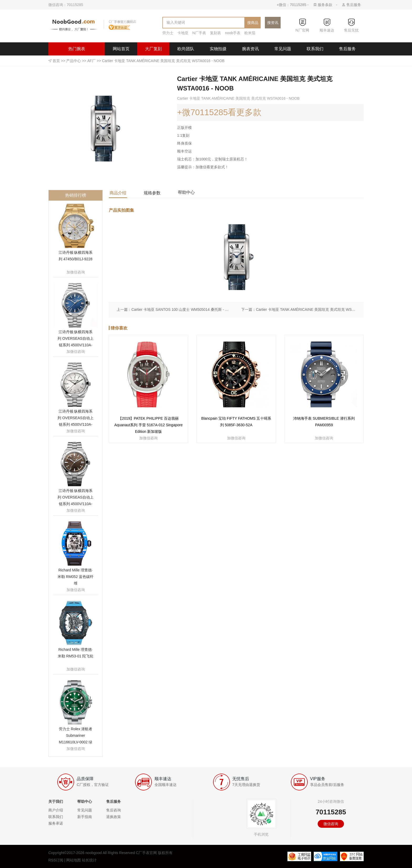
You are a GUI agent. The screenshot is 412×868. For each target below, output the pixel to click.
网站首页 (121, 49)
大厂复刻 (153, 49)
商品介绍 (118, 193)
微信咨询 (331, 824)
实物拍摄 (218, 49)
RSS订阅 (56, 860)
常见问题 (283, 49)
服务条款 (325, 5)
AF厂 (91, 61)
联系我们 (315, 49)
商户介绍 (56, 810)
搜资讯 (273, 23)
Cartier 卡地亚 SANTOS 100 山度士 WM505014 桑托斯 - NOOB (181, 309)
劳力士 (168, 33)
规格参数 (152, 193)
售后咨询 (114, 810)
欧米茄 (250, 33)
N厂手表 (199, 33)
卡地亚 (183, 33)
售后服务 (354, 5)
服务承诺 (56, 823)
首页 (56, 61)
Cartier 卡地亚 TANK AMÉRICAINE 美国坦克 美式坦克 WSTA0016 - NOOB (306, 309)
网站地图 (74, 860)
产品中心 (74, 61)
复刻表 (215, 33)
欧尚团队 (186, 49)
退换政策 (114, 817)
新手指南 (85, 817)
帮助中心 (186, 192)
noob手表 (233, 33)
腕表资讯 (250, 49)
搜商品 (253, 23)
